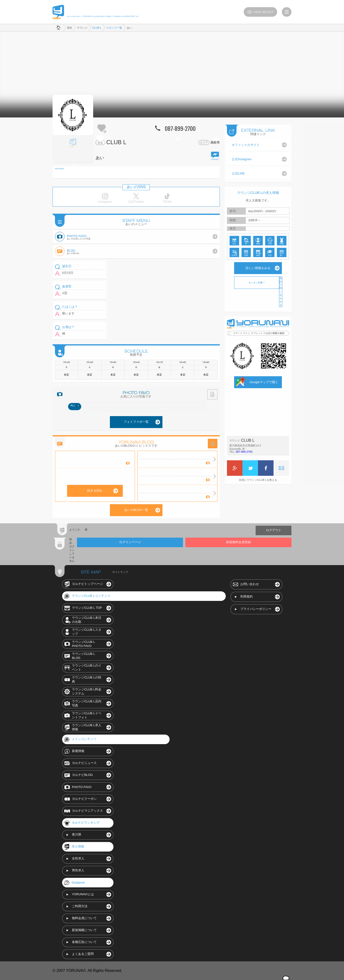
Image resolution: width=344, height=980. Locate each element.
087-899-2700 (244, 452)
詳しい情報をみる (258, 268)
